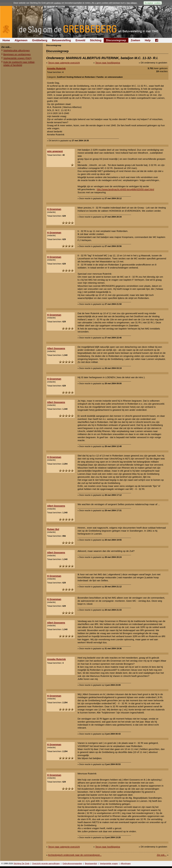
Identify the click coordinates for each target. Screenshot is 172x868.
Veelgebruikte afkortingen (17, 50)
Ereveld (80, 40)
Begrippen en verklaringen (17, 54)
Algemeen (21, 40)
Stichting (96, 40)
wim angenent (55, 151)
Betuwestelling (61, 40)
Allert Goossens (56, 348)
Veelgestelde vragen (109, 864)
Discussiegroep (116, 40)
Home (6, 40)
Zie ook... (162, 855)
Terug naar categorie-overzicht (64, 63)
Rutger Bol (53, 529)
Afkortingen (126, 864)
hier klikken (132, 3)
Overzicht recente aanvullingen (46, 864)
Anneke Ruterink (56, 68)
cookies (57, 3)
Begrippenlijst (91, 864)
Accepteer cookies (153, 3)
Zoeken (135, 40)
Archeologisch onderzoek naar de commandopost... (75, 855)
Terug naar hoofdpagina (108, 63)
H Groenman (54, 209)
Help (148, 40)
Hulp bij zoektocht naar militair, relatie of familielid (19, 64)
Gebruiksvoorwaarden (72, 864)
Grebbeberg (40, 40)
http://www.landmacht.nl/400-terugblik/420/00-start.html (125, 189)
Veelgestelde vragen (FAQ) (17, 58)
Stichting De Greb (21, 864)
